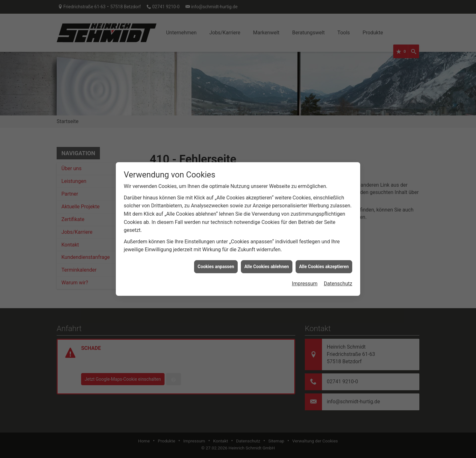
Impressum (305, 279)
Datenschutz (338, 279)
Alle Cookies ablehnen (267, 262)
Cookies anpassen (216, 262)
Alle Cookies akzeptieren (324, 262)
